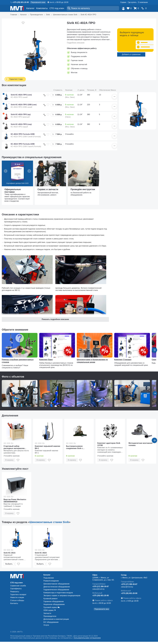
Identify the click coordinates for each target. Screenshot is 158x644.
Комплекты (42, 8)
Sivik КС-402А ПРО (88, 15)
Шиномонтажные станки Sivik (65, 15)
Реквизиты (15, 592)
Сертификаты (16, 589)
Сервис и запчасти (48, 189)
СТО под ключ (57, 8)
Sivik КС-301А (10, 553)
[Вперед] (154, 440)
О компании (143, 2)
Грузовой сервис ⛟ (52, 607)
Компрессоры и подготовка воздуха (58, 593)
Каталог (30, 8)
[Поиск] (93, 8)
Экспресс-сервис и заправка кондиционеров (62, 596)
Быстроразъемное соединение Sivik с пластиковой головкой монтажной (76, 447)
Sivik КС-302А (41, 553)
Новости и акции (17, 597)
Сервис (123, 2)
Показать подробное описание (55, 319)
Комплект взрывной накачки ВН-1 (47, 447)
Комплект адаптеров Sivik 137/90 (109, 444)
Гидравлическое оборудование (56, 590)
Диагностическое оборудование (57, 587)
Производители (36, 15)
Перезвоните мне (38, 2)
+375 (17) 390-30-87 (101, 586)
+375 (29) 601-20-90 (21, 2)
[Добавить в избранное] (23, 23)
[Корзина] (137, 8)
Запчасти (47, 613)
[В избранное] (48, 95)
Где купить (132, 2)
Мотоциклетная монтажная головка (140, 444)
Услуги (46, 625)
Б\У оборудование (51, 622)
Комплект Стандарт (123, 360)
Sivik (48, 15)
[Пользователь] (123, 8)
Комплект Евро (46, 360)
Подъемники (49, 578)
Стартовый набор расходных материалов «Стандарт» (14, 447)
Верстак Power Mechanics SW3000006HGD (15, 501)
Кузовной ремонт (51, 599)
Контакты (14, 603)
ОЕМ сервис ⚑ (50, 610)
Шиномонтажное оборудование (57, 584)
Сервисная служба (18, 586)
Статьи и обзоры (17, 600)
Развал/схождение (51, 581)
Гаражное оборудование (54, 601)
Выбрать (10, 564)
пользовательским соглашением (87, 638)
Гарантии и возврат (18, 595)
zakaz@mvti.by (98, 589)
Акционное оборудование (54, 604)
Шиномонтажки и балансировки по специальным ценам (92, 361)
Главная (14, 15)
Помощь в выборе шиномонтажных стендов (18, 361)
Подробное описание (76, 43)
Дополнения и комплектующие (56, 619)
